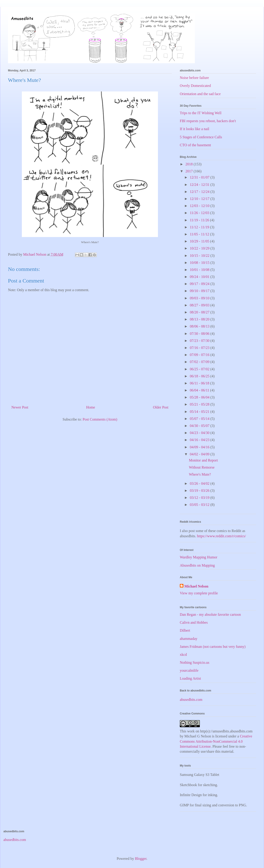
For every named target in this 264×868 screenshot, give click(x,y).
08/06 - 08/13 (200, 326)
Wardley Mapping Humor (199, 557)
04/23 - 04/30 (200, 433)
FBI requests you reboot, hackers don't (208, 121)
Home (91, 407)
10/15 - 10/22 (200, 256)
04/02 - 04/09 (200, 454)
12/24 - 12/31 (200, 185)
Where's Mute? (200, 474)
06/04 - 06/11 (200, 390)
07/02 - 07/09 (200, 362)
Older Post (161, 407)
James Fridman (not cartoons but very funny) (213, 647)
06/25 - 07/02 (200, 369)
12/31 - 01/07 (200, 177)
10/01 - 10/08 (200, 270)
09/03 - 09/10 (200, 298)
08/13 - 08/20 (200, 319)
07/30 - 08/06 (200, 334)
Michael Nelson (196, 586)
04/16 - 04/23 (200, 440)
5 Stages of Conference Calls (201, 137)
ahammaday (189, 639)
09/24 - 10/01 (200, 277)
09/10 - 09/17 (200, 291)
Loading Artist (190, 678)
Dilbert (185, 630)
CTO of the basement (195, 145)
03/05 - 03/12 (200, 505)
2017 (190, 171)
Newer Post (20, 407)
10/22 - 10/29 (200, 248)
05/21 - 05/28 (200, 404)
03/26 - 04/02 (200, 483)
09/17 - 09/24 (200, 284)
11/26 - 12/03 (200, 213)
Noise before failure (194, 78)
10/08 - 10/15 (200, 263)
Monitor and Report (203, 460)
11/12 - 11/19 (200, 227)
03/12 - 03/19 (200, 498)
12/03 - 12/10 (200, 206)
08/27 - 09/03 (200, 305)
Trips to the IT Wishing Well (201, 113)
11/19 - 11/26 (200, 220)
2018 (190, 164)
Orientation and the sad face (200, 94)
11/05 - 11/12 (200, 234)
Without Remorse (202, 467)
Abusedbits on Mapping (197, 565)
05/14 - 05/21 (200, 412)
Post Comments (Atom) (100, 419)
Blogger (141, 859)
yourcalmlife (189, 670)
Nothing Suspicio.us (195, 662)
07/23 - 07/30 (200, 341)
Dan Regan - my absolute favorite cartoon (210, 614)
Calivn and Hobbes (194, 622)
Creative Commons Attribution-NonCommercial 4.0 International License (216, 741)
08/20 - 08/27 (200, 312)
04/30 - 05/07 (200, 426)
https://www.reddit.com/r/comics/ (222, 536)
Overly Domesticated (195, 86)
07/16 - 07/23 (200, 348)
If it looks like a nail (194, 129)
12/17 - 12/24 (200, 192)
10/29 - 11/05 (200, 241)
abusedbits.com (191, 700)
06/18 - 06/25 (200, 376)
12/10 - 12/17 (200, 199)
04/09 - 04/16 (200, 447)
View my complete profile (199, 593)
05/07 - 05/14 (200, 419)
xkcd (183, 655)
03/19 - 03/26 (200, 491)
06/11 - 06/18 (200, 383)
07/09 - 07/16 (200, 355)
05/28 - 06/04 (200, 397)
